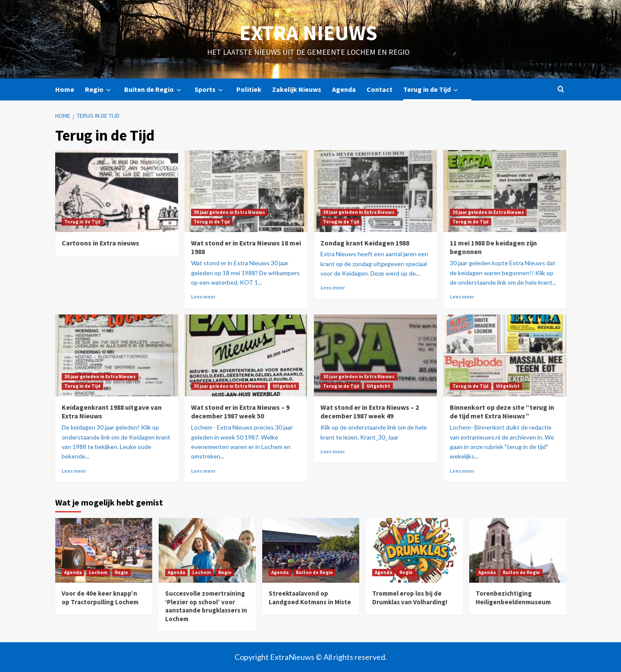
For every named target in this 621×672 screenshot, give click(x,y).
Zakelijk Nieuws (297, 89)
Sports (210, 89)
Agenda (344, 89)
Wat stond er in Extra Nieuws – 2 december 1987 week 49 (370, 412)
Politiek (249, 89)
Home (65, 89)
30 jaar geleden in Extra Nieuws (229, 212)
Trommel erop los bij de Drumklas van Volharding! (410, 598)
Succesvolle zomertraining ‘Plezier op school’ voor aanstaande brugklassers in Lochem (206, 606)
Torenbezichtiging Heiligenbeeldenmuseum (513, 598)
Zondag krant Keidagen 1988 (365, 243)
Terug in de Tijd (432, 89)
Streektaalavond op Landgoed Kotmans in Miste (310, 598)
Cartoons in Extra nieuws (100, 243)
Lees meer (203, 297)
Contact (379, 89)
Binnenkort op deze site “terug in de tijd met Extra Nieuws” (502, 412)
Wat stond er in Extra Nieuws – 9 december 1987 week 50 (240, 412)
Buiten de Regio (154, 89)
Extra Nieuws (308, 33)
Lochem (98, 572)
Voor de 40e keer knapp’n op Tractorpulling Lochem (100, 598)
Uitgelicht (284, 386)
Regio (99, 89)
